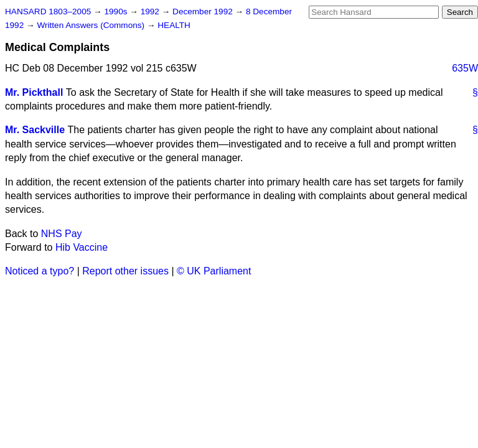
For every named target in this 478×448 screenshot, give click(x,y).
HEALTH (174, 25)
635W (465, 68)
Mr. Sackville (35, 130)
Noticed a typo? (40, 271)
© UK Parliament (214, 271)
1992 (151, 12)
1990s (117, 12)
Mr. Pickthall (34, 92)
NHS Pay (62, 234)
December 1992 (204, 12)
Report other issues (125, 271)
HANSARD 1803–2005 (48, 12)
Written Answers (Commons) (92, 25)
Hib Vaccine (82, 247)
